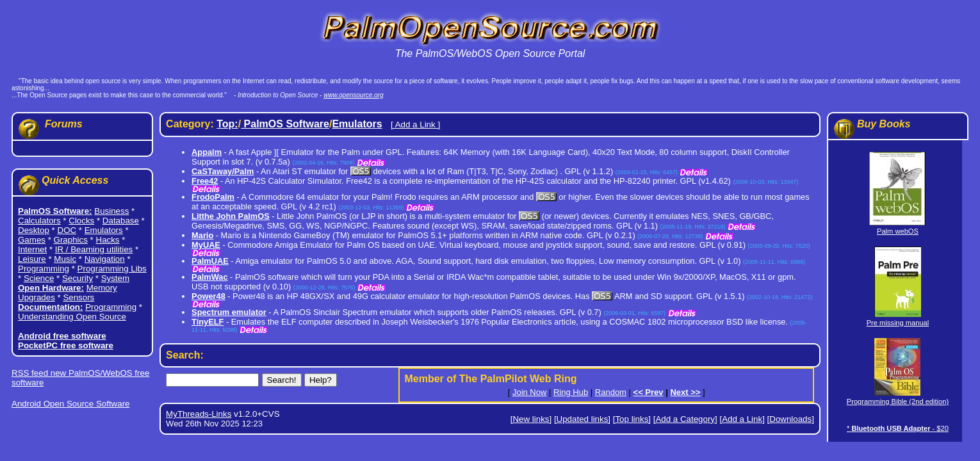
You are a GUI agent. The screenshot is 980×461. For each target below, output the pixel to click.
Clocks (81, 221)
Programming (44, 269)
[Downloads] (791, 419)
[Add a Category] (685, 419)
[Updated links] (582, 419)
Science (39, 278)
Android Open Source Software (70, 404)
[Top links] (632, 419)
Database (121, 221)
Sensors (78, 297)
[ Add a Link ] (415, 125)
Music (65, 259)
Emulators (104, 230)
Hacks (108, 240)
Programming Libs (112, 269)
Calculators (39, 221)
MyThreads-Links (199, 414)
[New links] (531, 419)
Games (32, 240)
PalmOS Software (285, 124)
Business (111, 211)
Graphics (71, 240)
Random (611, 392)
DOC (67, 230)
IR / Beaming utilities (94, 249)
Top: (227, 124)
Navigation (105, 259)
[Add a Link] (742, 419)
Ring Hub (571, 392)
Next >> (685, 392)
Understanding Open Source (72, 317)
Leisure (32, 259)
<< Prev (649, 392)
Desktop (34, 230)
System (115, 278)
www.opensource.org (353, 95)
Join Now (529, 392)
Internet (32, 249)
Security (78, 278)
